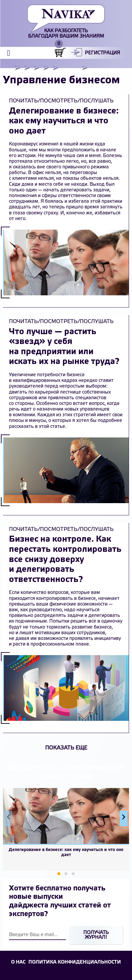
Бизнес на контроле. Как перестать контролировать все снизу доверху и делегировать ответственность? (65, 559)
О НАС (18, 962)
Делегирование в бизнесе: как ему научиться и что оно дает (64, 121)
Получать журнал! (96, 935)
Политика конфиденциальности (75, 962)
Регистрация (102, 53)
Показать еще (66, 748)
